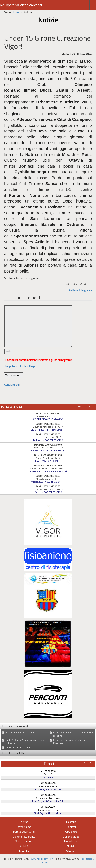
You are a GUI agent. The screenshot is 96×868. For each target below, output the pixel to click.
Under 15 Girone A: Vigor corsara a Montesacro (69, 742)
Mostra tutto (84, 407)
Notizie (71, 846)
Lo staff (24, 822)
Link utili (24, 851)
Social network (24, 841)
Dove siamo (24, 827)
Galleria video (71, 836)
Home (16, 12)
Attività (24, 846)
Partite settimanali (24, 832)
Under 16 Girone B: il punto (19, 747)
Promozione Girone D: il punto (20, 732)
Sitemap (71, 851)
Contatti (71, 827)
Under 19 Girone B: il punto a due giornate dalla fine (73, 734)
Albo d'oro (71, 832)
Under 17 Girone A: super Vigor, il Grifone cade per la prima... (25, 742)
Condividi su (11, 384)
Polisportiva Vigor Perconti (21, 5)
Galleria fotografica (81, 290)
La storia (71, 822)
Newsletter (71, 841)
